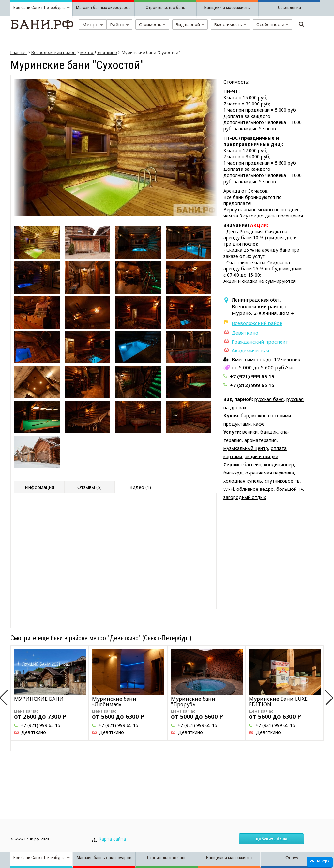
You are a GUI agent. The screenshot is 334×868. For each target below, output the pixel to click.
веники (250, 432)
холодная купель (243, 481)
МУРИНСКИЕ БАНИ (39, 699)
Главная (19, 52)
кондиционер (279, 465)
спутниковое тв (282, 481)
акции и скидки (261, 456)
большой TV (290, 489)
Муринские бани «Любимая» (114, 702)
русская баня (269, 399)
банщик (269, 432)
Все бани (22, 8)
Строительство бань (166, 8)
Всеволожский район (53, 52)
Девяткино (245, 333)
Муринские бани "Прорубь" (193, 702)
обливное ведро (255, 489)
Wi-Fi (229, 489)
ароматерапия (260, 440)
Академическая (250, 350)
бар (245, 416)
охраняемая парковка (270, 473)
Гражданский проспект (260, 342)
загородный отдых (245, 497)
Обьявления (289, 8)
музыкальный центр (246, 448)
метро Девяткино (99, 52)
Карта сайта (112, 839)
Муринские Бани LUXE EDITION (278, 702)
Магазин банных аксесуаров (103, 8)
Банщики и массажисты (227, 8)
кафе (259, 424)
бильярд (233, 473)
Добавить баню (271, 839)
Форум (292, 858)
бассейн (252, 465)
